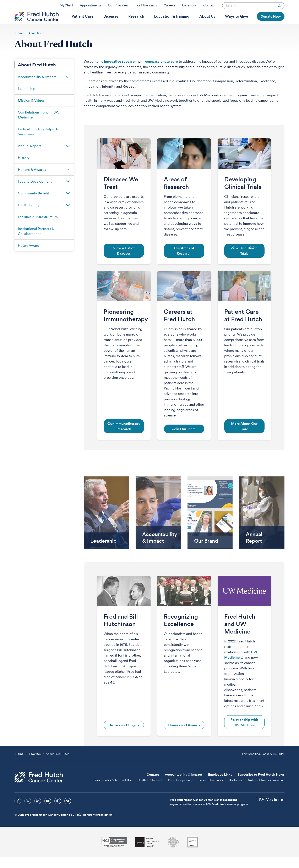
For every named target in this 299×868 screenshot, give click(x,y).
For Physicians (146, 7)
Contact (209, 7)
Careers (170, 7)
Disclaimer (235, 791)
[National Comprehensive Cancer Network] (147, 853)
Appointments (91, 7)
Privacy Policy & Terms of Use (113, 791)
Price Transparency (180, 791)
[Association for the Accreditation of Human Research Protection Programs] (173, 853)
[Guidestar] (192, 853)
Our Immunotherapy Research (124, 437)
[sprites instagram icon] (58, 812)
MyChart (66, 7)
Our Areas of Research (184, 261)
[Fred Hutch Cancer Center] (39, 788)
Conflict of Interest (150, 791)
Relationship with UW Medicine (244, 733)
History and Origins (124, 736)
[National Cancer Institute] (114, 853)
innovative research (120, 72)
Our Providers (118, 7)
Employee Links (220, 785)
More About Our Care (244, 437)
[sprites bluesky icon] (68, 812)
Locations (189, 7)
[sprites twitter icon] (28, 812)
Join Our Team (184, 439)
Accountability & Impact (184, 785)
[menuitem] (83, 23)
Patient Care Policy (211, 791)
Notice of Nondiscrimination (266, 791)
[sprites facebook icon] (18, 812)
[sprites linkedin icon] (38, 812)
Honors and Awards (184, 736)
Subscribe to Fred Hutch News (261, 785)
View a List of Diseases (124, 261)
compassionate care (162, 72)
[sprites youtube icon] (48, 812)
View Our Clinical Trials (244, 261)
